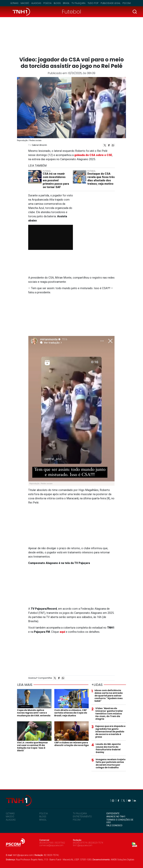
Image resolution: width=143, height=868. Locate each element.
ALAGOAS (11, 820)
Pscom (127, 3)
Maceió (25, 3)
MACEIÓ (10, 817)
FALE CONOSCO (114, 825)
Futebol (71, 12)
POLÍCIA (44, 813)
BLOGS (43, 817)
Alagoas (36, 3)
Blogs (57, 3)
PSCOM (77, 820)
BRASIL (43, 820)
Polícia (47, 3)
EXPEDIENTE (113, 813)
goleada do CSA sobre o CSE (93, 155)
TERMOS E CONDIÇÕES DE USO (120, 821)
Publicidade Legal (111, 3)
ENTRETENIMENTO (82, 817)
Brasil (66, 3)
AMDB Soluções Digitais (122, 860)
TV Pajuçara (79, 3)
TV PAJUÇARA (80, 813)
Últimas (14, 3)
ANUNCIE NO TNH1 (116, 817)
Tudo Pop (93, 3)
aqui (62, 632)
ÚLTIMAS (10, 813)
